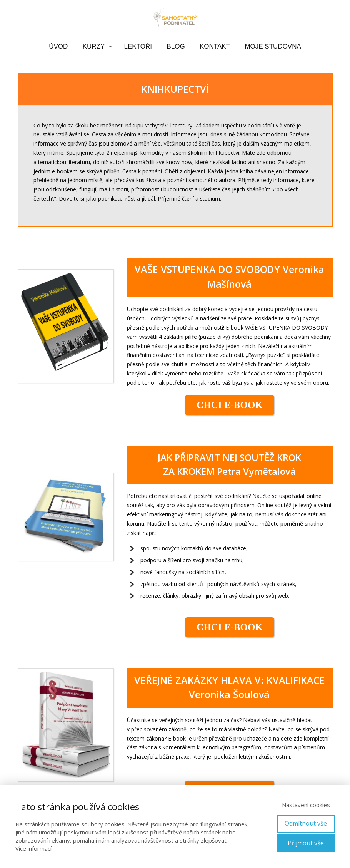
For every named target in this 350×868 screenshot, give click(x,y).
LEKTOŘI (138, 46)
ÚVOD (58, 46)
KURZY (94, 46)
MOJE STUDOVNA (273, 46)
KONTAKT (215, 46)
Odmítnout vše (306, 823)
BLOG (176, 46)
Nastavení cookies (306, 805)
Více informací (33, 848)
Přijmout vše (306, 843)
